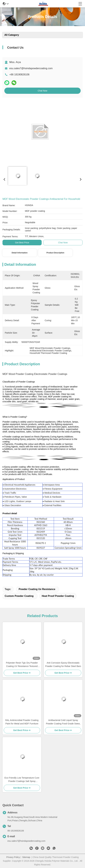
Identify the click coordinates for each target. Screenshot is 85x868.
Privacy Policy (13, 857)
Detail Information (20, 253)
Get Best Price (22, 243)
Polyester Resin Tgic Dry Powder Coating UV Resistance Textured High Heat (22, 665)
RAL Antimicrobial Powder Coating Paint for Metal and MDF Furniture (22, 722)
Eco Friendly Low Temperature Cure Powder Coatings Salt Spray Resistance (22, 780)
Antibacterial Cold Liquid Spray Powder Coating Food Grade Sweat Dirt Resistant (63, 722)
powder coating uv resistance (37, 589)
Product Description (55, 253)
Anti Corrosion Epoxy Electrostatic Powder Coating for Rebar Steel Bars (63, 664)
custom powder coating (19, 596)
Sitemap (26, 857)
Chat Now (42, 91)
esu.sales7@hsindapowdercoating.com (31, 68)
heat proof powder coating (58, 596)
